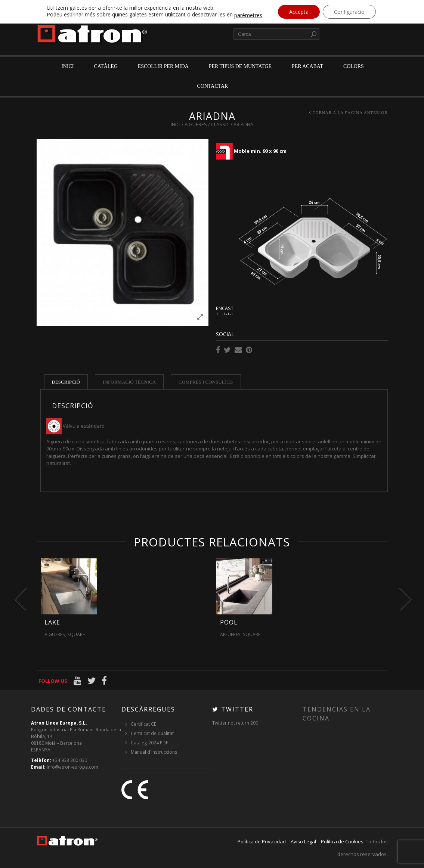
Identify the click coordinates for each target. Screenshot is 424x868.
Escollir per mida (163, 66)
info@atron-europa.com (72, 767)
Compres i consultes (206, 382)
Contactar (213, 86)
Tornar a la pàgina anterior (350, 112)
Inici (67, 66)
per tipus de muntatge (240, 66)
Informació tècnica (129, 382)
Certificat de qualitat (152, 733)
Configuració (349, 12)
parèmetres (248, 15)
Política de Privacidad (262, 841)
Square (76, 634)
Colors (354, 66)
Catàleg (106, 66)
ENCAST (225, 308)
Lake (52, 622)
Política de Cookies (342, 841)
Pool (229, 622)
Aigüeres (196, 124)
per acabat (307, 66)
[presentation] (19, 599)
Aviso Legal (303, 841)
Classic (220, 124)
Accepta (299, 12)
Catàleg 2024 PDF (149, 743)
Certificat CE (143, 724)
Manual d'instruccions (154, 752)
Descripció (66, 382)
